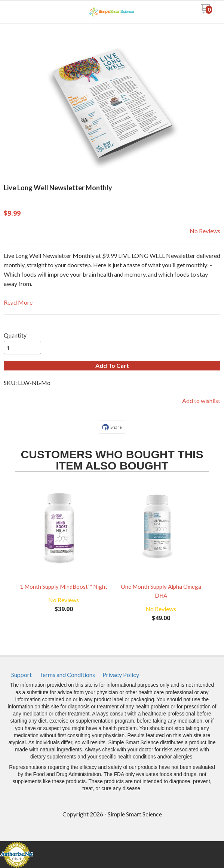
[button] (112, 366)
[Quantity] (22, 348)
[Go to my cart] (206, 11)
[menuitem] (22, 675)
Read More (18, 302)
